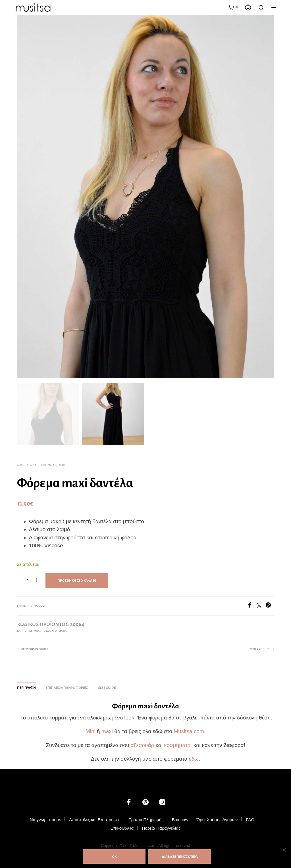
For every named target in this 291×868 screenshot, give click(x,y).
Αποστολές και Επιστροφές (95, 818)
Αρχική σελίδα (27, 463)
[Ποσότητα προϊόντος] (28, 578)
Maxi (62, 463)
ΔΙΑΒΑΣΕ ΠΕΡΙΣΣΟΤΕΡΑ (180, 857)
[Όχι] (284, 850)
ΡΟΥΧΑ (46, 629)
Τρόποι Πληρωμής (146, 818)
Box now (180, 818)
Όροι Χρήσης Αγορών (217, 818)
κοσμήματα (178, 743)
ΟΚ (114, 857)
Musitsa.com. (190, 729)
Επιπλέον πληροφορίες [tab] (67, 686)
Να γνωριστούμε (45, 818)
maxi (107, 729)
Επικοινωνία (122, 826)
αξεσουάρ (142, 743)
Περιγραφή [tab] (26, 686)
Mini (91, 729)
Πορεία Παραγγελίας (161, 826)
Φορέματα (48, 463)
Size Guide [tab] (107, 686)
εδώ (194, 757)
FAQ (250, 818)
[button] (233, 7)
